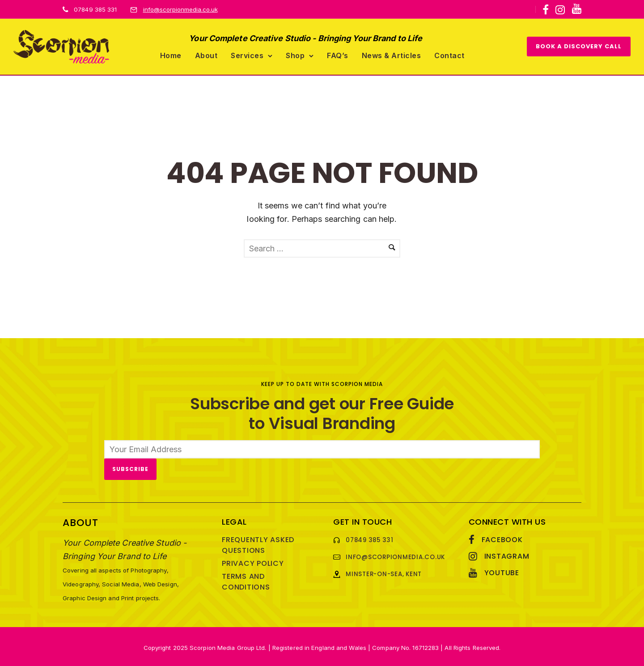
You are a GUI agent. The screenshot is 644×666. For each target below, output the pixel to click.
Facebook (502, 538)
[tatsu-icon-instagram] (560, 10)
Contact (449, 54)
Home (171, 54)
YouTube (502, 571)
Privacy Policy (253, 562)
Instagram (507, 554)
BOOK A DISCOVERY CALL (579, 45)
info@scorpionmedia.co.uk (180, 9)
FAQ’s (338, 54)
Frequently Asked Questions (258, 543)
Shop (295, 54)
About (206, 54)
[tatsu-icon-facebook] (546, 10)
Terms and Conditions (246, 580)
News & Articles (392, 54)
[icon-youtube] (576, 9)
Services (247, 54)
